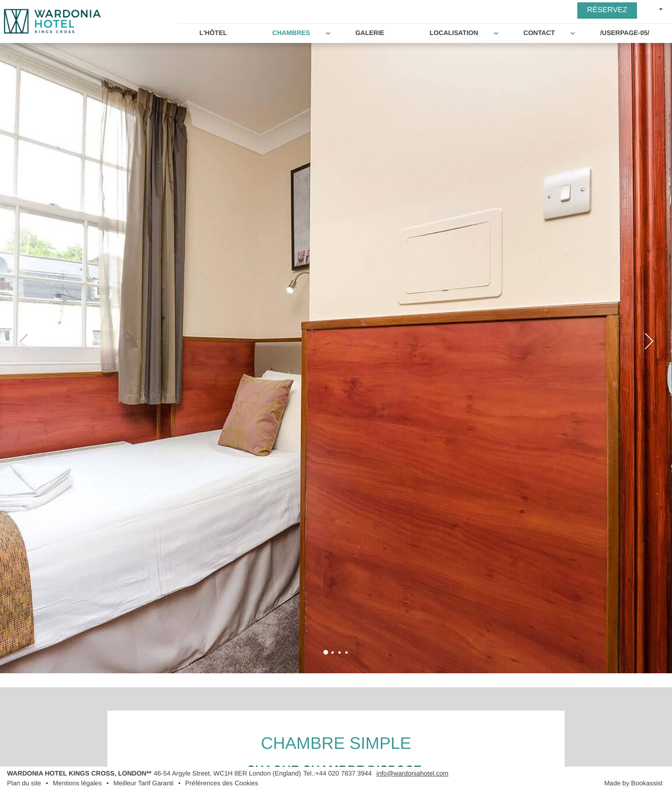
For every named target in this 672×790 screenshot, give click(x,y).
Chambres (291, 33)
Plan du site (24, 783)
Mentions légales (77, 783)
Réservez (607, 10)
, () (227, 773)
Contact (539, 33)
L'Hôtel (213, 33)
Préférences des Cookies (222, 783)
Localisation (454, 33)
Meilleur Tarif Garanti (143, 783)
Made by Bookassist (633, 783)
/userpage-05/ (625, 33)
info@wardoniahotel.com (413, 773)
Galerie (370, 33)
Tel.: (338, 773)
